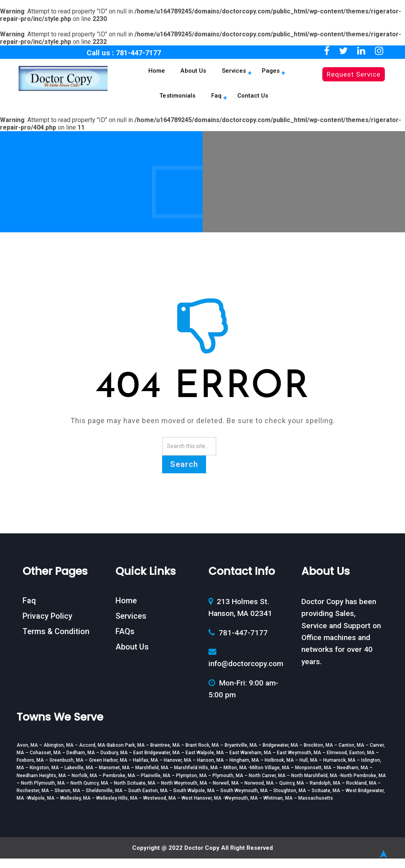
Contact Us (215, 103)
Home (131, 73)
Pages (231, 73)
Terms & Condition (56, 641)
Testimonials (268, 73)
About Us (163, 73)
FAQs (125, 641)
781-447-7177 (138, 53)
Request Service (354, 74)
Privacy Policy (47, 625)
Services (199, 73)
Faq (302, 73)
